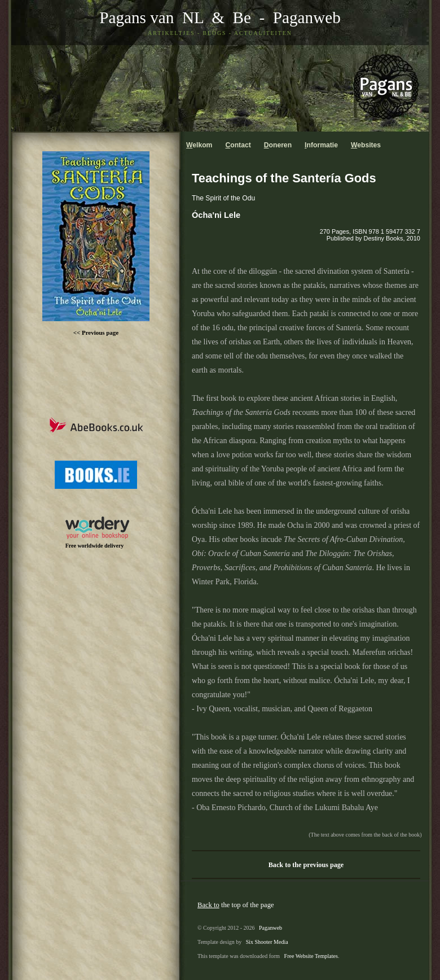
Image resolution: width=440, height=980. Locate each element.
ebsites (366, 145)
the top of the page (236, 905)
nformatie (321, 145)
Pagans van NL (151, 17)
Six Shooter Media (267, 942)
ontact (238, 145)
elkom (199, 145)
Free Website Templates (311, 956)
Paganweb (307, 17)
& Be (227, 17)
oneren (278, 145)
